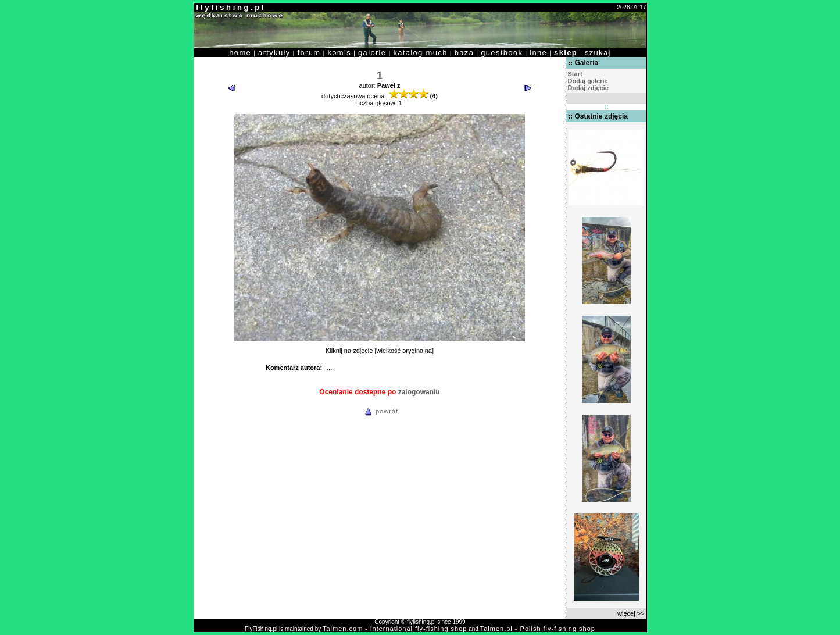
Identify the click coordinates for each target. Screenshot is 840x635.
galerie (372, 53)
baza (464, 53)
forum (309, 53)
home (240, 53)
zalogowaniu (419, 392)
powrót (380, 411)
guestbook (502, 53)
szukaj (598, 53)
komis (339, 53)
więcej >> (631, 613)
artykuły (274, 53)
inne (538, 53)
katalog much (420, 53)
